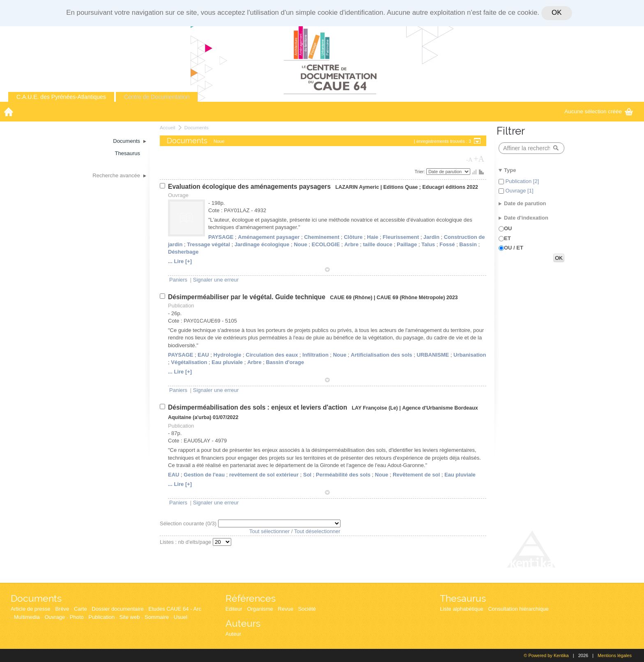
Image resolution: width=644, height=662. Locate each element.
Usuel (181, 617)
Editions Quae (400, 187)
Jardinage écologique (262, 244)
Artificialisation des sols (382, 355)
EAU (203, 355)
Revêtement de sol (416, 475)
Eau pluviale (227, 362)
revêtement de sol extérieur (264, 475)
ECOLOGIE (326, 244)
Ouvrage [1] (519, 191)
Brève (62, 609)
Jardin (431, 237)
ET (507, 238)
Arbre (351, 244)
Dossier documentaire (117, 609)
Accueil (168, 127)
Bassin (468, 244)
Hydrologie (228, 355)
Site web (130, 617)
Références (251, 598)
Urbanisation (470, 355)
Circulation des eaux (272, 355)
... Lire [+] (180, 261)
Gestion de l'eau (204, 475)
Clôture (353, 237)
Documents (197, 127)
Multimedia (27, 617)
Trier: (421, 172)
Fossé (447, 244)
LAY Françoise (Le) (375, 408)
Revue (286, 609)
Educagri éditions (444, 187)
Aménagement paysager (269, 237)
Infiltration (315, 355)
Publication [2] (521, 181)
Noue (300, 244)
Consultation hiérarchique (518, 609)
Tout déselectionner (317, 531)
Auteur (233, 634)
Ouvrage (55, 617)
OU (508, 228)
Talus (428, 244)
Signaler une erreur (216, 280)
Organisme (260, 609)
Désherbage (183, 252)
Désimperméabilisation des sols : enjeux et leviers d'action (259, 407)
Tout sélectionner (269, 531)
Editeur (234, 609)
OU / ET (514, 248)
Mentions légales (615, 655)
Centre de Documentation (157, 97)
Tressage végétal (208, 244)
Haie (373, 237)
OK (557, 13)
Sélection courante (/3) (189, 523)
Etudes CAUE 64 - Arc (175, 609)
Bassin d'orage (285, 362)
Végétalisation (189, 362)
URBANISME (433, 355)
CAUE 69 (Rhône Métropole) (411, 298)
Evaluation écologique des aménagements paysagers (250, 187)
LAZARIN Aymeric (357, 187)
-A (469, 160)
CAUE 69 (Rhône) (351, 298)
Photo (77, 617)
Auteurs (243, 623)
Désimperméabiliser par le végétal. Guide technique (247, 297)
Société (307, 609)
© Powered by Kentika (546, 655)
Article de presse (31, 609)
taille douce (378, 244)
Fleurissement (401, 237)
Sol (307, 475)
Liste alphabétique (462, 609)
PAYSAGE (221, 237)
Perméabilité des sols (343, 475)
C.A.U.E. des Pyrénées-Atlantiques (61, 97)
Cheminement (322, 237)
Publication (101, 617)
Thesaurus (463, 598)
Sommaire (157, 617)
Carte (80, 609)
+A (479, 159)
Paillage (407, 244)
